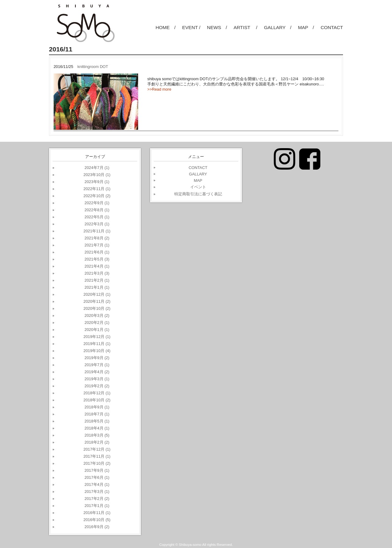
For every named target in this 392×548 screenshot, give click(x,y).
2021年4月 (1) (97, 266)
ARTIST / (246, 27)
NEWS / (217, 27)
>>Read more (159, 89)
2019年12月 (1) (97, 337)
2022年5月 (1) (97, 217)
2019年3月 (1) (97, 379)
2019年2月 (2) (97, 386)
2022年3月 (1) (97, 224)
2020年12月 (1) (97, 294)
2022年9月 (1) (97, 203)
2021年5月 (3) (97, 259)
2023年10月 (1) (97, 175)
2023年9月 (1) (97, 182)
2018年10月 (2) (97, 400)
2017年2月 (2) (97, 499)
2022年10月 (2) (97, 196)
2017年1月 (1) (97, 506)
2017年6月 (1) (97, 477)
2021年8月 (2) (97, 238)
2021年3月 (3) (97, 273)
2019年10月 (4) (97, 351)
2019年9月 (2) (97, 358)
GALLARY (198, 174)
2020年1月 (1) (97, 330)
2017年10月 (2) (97, 463)
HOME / (166, 27)
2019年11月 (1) (97, 344)
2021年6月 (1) (97, 252)
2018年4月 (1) (97, 428)
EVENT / (191, 27)
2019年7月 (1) (97, 365)
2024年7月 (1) (97, 168)
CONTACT (332, 27)
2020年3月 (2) (97, 315)
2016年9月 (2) (97, 527)
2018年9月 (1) (97, 407)
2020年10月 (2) (97, 308)
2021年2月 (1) (97, 280)
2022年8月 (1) (97, 210)
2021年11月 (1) (97, 231)
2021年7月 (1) (97, 245)
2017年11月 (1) (97, 456)
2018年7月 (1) (97, 414)
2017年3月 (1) (97, 492)
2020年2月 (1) (97, 323)
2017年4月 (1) (97, 484)
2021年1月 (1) (97, 287)
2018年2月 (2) (97, 442)
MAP (198, 180)
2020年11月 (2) (97, 301)
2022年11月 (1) (97, 189)
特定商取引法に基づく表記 (198, 194)
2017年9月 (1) (97, 470)
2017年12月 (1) (97, 449)
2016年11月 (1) (97, 513)
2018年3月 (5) (97, 435)
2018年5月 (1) (97, 421)
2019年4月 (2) (97, 372)
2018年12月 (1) (97, 393)
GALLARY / (278, 27)
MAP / (306, 27)
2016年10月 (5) (97, 520)
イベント (198, 187)
